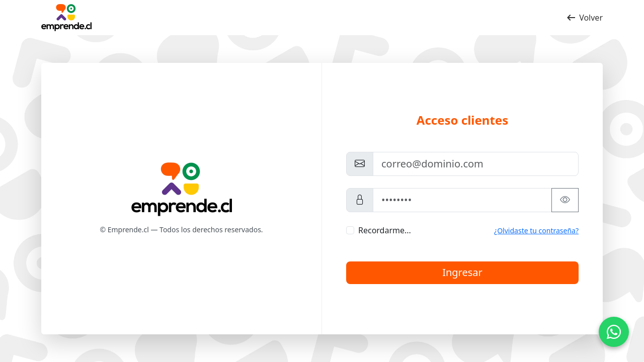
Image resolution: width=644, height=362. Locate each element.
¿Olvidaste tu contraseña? (536, 231)
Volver (584, 18)
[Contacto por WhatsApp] (614, 332)
